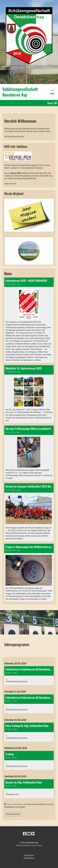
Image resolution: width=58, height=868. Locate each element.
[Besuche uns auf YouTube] (29, 834)
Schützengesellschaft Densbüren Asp (20, 92)
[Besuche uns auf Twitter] (33, 834)
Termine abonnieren (15, 804)
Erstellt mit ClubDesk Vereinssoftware (29, 845)
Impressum (29, 855)
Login (52, 92)
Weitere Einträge (13, 814)
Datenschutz (29, 858)
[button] (29, 676)
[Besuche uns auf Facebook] (25, 834)
